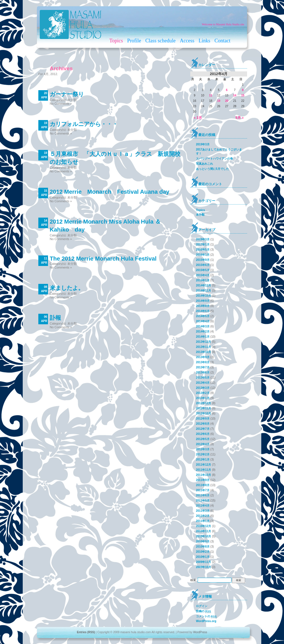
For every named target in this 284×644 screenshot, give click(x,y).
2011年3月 (203, 511)
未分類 (72, 100)
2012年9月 (203, 419)
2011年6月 (203, 495)
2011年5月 (203, 500)
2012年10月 (203, 413)
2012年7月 (203, 429)
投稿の (203, 611)
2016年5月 (203, 250)
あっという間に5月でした (212, 169)
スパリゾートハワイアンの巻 (214, 159)
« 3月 (198, 118)
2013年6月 (203, 372)
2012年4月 (203, 444)
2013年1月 (203, 398)
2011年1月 (203, 521)
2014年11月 (203, 291)
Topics (116, 41)
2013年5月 (203, 378)
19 (219, 101)
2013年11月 (203, 347)
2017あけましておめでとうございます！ (219, 151)
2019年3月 (203, 144)
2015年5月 (203, 270)
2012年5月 (203, 439)
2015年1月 (203, 280)
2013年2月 (203, 393)
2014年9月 (203, 301)
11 (211, 95)
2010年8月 (203, 547)
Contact (222, 41)
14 (235, 95)
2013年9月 (203, 357)
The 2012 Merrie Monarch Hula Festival (103, 259)
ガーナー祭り (67, 94)
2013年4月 (203, 383)
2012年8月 (203, 424)
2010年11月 (203, 531)
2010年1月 (203, 557)
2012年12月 (203, 403)
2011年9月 (203, 480)
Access (187, 41)
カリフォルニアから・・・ (84, 124)
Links (204, 41)
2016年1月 (203, 255)
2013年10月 (203, 352)
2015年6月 (203, 265)
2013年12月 (203, 342)
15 (243, 95)
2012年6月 (203, 434)
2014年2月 (203, 332)
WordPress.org (206, 621)
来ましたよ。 (67, 288)
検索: (194, 580)
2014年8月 (203, 306)
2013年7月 (203, 367)
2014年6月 (203, 311)
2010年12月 (203, 526)
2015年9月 (203, 260)
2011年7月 (203, 490)
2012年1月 (203, 460)
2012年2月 (203, 454)
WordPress (200, 632)
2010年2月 (203, 552)
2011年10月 (203, 475)
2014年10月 (203, 296)
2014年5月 (203, 316)
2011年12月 (203, 465)
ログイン (202, 606)
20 (227, 101)
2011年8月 (203, 485)
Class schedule (160, 41)
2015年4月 (203, 275)
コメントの (206, 616)
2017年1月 (203, 244)
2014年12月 (203, 285)
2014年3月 (203, 326)
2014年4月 (203, 321)
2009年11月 (203, 562)
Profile (134, 41)
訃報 (55, 318)
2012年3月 (203, 449)
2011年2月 (203, 516)
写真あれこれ (204, 164)
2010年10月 (203, 536)
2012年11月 (203, 408)
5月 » (240, 118)
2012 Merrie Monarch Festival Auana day (109, 192)
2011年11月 (203, 470)
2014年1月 (203, 337)
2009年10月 (203, 567)
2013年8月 (203, 362)
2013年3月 (203, 388)
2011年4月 (203, 506)
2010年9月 (203, 541)
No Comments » (61, 104)
